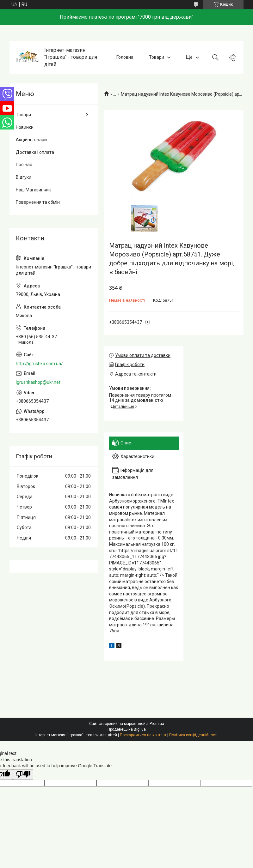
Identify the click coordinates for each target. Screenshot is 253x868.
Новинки (25, 127)
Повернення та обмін (38, 202)
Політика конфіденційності (193, 735)
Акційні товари (31, 140)
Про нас (24, 165)
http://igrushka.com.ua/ (39, 364)
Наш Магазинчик (33, 190)
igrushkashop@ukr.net (38, 382)
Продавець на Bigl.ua (127, 729)
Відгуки (24, 177)
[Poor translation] (23, 775)
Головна (125, 57)
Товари (157, 57)
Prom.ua (157, 724)
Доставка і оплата (35, 152)
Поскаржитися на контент (143, 735)
